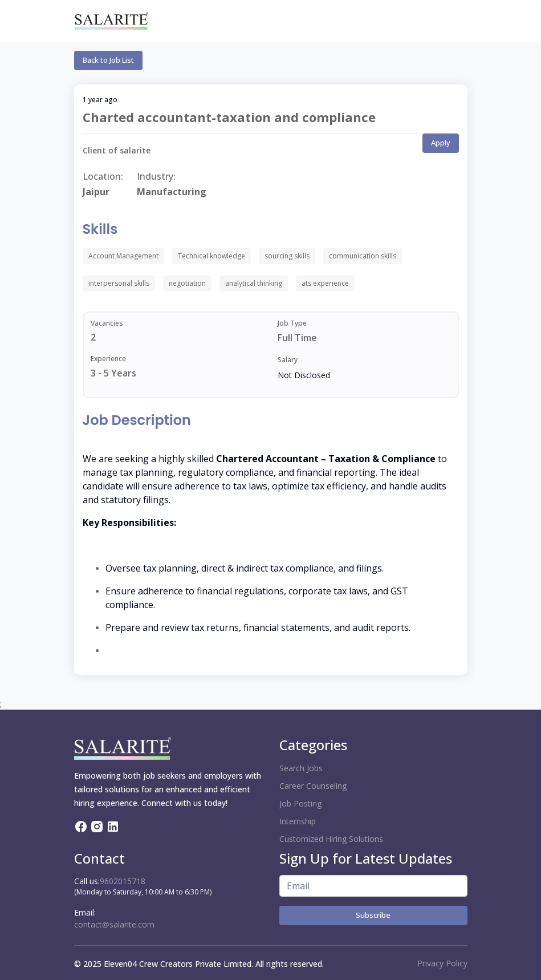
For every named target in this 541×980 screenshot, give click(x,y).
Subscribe (373, 915)
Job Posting (300, 803)
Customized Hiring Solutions (331, 839)
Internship (298, 821)
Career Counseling (313, 786)
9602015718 (123, 881)
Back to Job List (108, 60)
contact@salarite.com (114, 924)
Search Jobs (301, 768)
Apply (441, 143)
